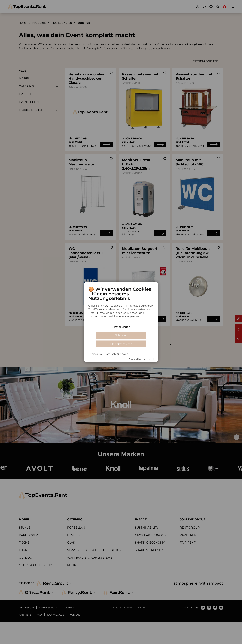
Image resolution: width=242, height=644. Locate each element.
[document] (121, 305)
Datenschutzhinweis (116, 354)
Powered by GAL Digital (141, 359)
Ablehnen (121, 335)
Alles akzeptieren (121, 344)
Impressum (95, 354)
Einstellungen (121, 327)
